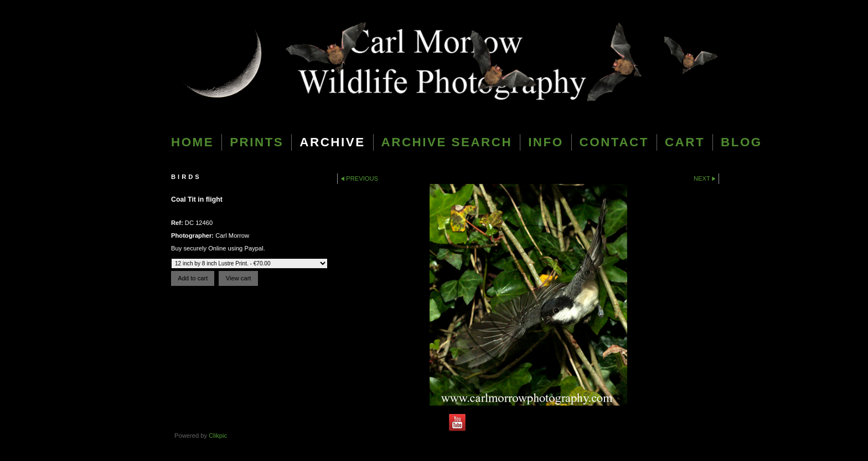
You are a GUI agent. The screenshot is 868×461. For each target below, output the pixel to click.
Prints (257, 142)
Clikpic (218, 436)
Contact (614, 142)
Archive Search (447, 142)
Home (192, 142)
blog (742, 142)
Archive (332, 142)
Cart (685, 142)
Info (546, 142)
